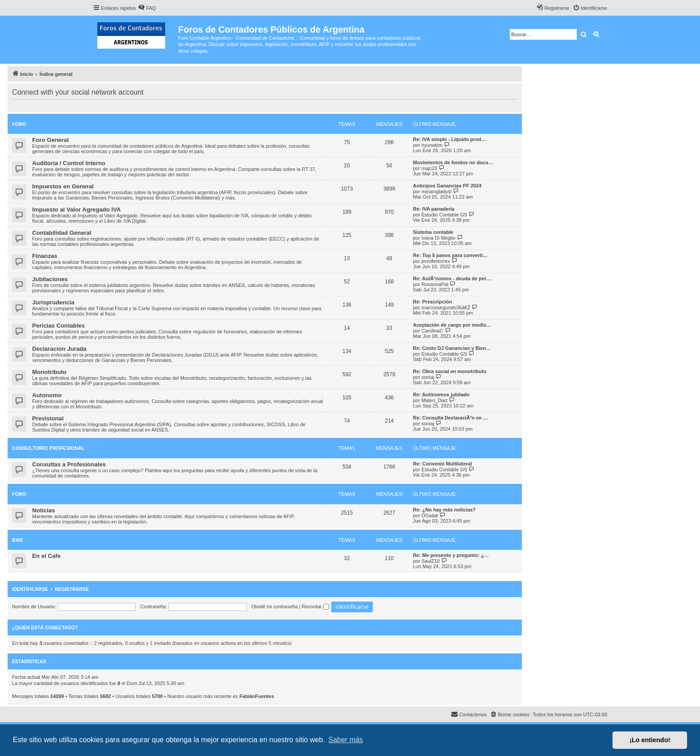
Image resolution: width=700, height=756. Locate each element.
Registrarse (72, 589)
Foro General (50, 140)
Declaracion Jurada (59, 349)
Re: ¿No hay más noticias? (444, 510)
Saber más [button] (346, 740)
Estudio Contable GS (444, 215)
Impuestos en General (63, 186)
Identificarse (30, 589)
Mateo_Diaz (435, 400)
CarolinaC (432, 331)
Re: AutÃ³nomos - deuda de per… (452, 278)
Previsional (48, 418)
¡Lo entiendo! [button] (650, 740)
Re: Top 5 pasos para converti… (450, 255)
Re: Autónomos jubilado (441, 395)
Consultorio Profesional (48, 448)
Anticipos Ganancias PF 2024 (447, 186)
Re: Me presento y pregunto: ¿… (451, 555)
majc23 (429, 168)
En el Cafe (46, 556)
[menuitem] (147, 8)
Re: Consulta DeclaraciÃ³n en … (450, 418)
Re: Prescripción (432, 302)
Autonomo (47, 395)
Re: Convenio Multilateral (442, 464)
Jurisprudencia (53, 302)
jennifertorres (436, 261)
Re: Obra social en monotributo (450, 371)
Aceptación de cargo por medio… (452, 325)
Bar (17, 540)
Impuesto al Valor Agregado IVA (77, 210)
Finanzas (45, 256)
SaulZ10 (431, 561)
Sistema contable (433, 232)
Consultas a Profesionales (69, 464)
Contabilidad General (62, 233)
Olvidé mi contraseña (274, 606)
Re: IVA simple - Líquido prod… (450, 139)
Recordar (315, 606)
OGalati (430, 515)
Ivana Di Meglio (438, 238)
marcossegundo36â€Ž (446, 307)
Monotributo (49, 372)
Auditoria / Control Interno (69, 163)
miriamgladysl (436, 191)
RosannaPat (435, 284)
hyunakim (432, 145)
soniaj (428, 377)
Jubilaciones (50, 279)
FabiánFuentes (257, 696)
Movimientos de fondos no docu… (453, 162)
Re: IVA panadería (434, 209)
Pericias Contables (58, 326)
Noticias (44, 510)
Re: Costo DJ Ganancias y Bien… (452, 348)
